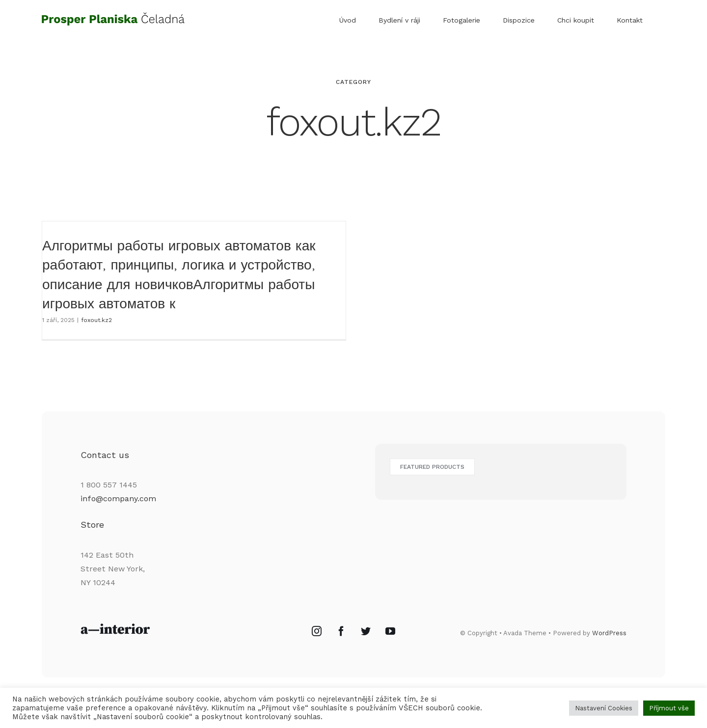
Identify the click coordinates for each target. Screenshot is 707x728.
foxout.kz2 (96, 320)
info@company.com (118, 509)
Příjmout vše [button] (669, 708)
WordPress (609, 643)
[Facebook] (341, 642)
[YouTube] (390, 642)
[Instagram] (317, 642)
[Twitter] (366, 642)
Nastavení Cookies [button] (604, 708)
